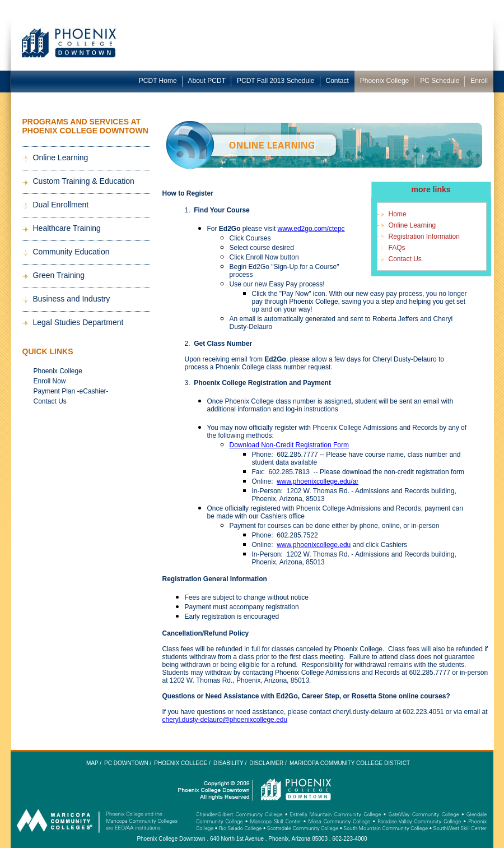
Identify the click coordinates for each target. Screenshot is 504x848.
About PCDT (207, 81)
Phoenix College (384, 81)
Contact (337, 81)
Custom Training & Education (84, 181)
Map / (94, 763)
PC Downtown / (128, 763)
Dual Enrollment (61, 205)
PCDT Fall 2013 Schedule (276, 81)
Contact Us (50, 401)
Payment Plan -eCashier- (71, 391)
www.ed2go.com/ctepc (311, 229)
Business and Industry (72, 299)
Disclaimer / (268, 763)
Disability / (230, 763)
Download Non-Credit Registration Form (289, 445)
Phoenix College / (182, 763)
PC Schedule (440, 81)
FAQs (397, 248)
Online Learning (61, 157)
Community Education (71, 252)
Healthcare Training (67, 228)
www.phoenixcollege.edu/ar (318, 481)
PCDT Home (158, 81)
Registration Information (424, 237)
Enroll (479, 81)
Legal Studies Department (78, 322)
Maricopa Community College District (350, 763)
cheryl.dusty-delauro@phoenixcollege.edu (225, 720)
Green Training (59, 275)
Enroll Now (50, 381)
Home (398, 214)
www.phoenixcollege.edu (314, 545)
